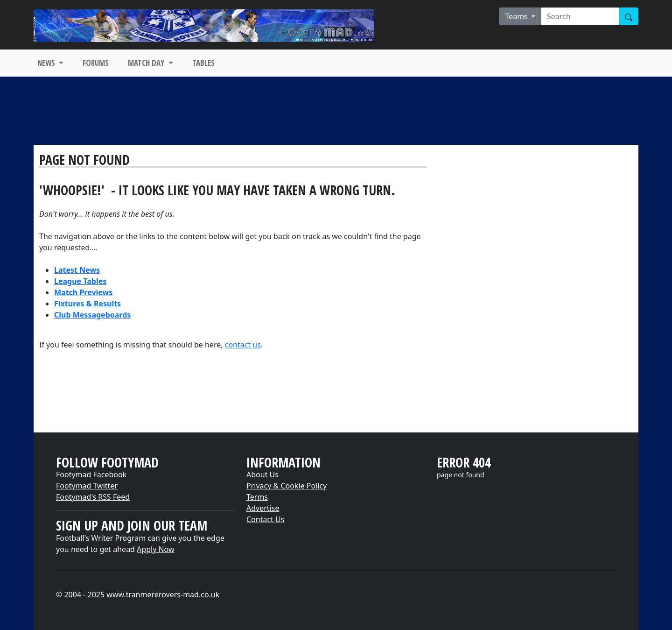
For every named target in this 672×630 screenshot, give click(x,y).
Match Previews (83, 292)
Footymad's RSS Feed (93, 497)
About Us (262, 474)
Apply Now (155, 549)
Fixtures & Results (87, 304)
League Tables (80, 281)
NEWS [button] (47, 63)
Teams (517, 16)
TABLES (203, 63)
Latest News (77, 270)
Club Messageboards (92, 315)
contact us (243, 345)
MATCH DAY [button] (147, 63)
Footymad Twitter (87, 486)
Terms (257, 497)
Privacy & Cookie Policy (287, 486)
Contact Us (265, 519)
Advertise (263, 508)
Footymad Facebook (91, 474)
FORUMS (96, 63)
